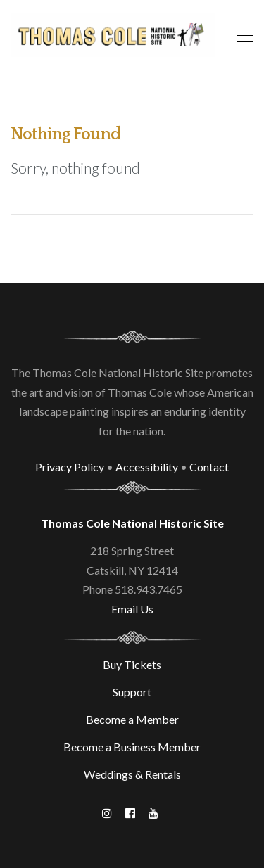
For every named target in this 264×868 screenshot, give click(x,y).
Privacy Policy (70, 467)
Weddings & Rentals (132, 774)
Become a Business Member (132, 747)
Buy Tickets (132, 664)
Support (132, 692)
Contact (209, 467)
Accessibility (147, 467)
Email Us (132, 609)
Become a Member (132, 719)
